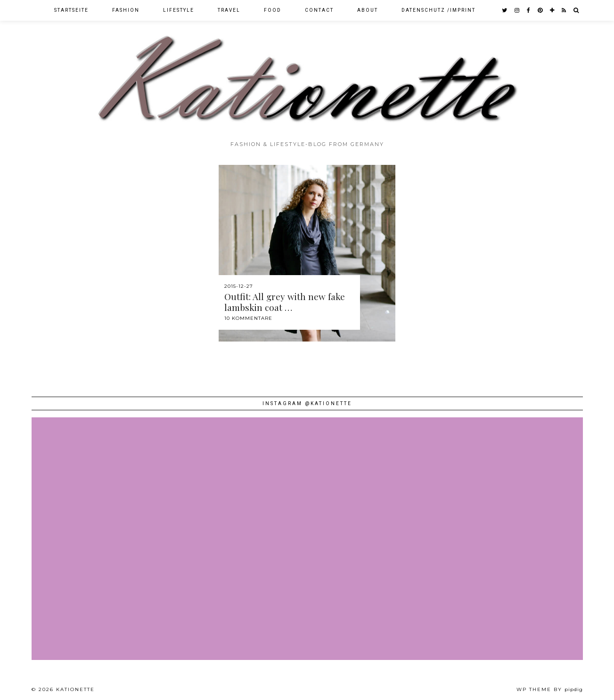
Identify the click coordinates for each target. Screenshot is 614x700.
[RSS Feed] (564, 10)
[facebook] (529, 10)
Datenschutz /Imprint (438, 10)
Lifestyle (179, 10)
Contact (319, 10)
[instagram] (517, 10)
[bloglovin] (553, 10)
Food (273, 10)
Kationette (75, 689)
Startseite (71, 10)
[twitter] (505, 10)
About (368, 10)
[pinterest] (540, 10)
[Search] (577, 10)
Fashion (126, 10)
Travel (229, 10)
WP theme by (550, 689)
